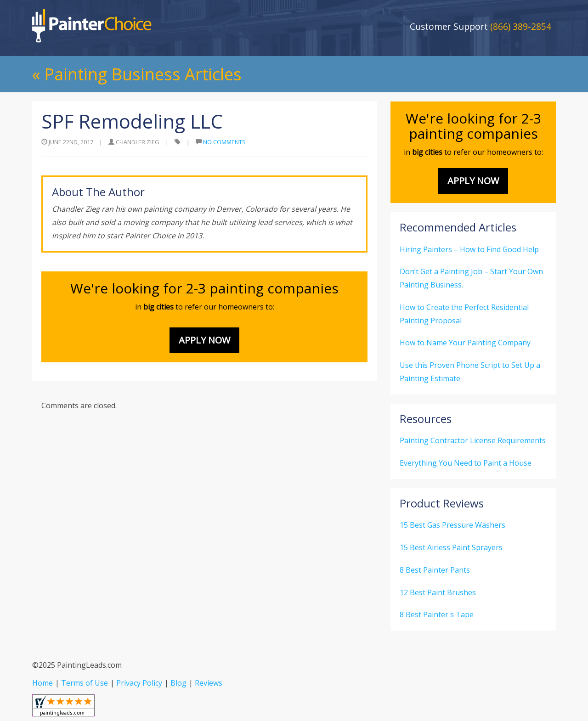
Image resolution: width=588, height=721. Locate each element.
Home (42, 683)
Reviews (209, 683)
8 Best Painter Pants (435, 570)
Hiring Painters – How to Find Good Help (469, 249)
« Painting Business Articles (137, 74)
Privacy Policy (139, 683)
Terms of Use (85, 683)
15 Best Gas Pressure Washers (452, 525)
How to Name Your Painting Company (465, 343)
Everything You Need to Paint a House (466, 463)
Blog (178, 683)
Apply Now (204, 340)
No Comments (224, 142)
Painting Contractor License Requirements (473, 440)
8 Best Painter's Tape (437, 614)
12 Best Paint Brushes (438, 592)
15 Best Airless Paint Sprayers (451, 547)
